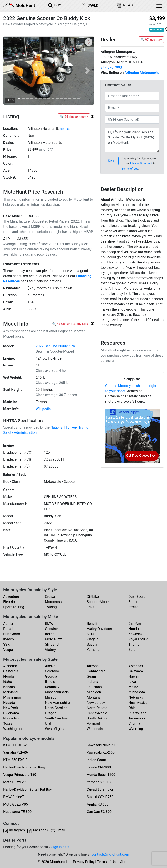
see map (65, 129)
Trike (91, 607)
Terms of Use (130, 169)
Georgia (51, 676)
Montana (94, 697)
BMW (49, 624)
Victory (50, 650)
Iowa (132, 682)
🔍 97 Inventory (151, 40)
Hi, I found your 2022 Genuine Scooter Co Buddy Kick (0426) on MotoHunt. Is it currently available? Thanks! (132, 140)
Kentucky (52, 687)
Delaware (136, 671)
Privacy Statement (141, 163)
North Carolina (56, 708)
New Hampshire (57, 703)
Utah (49, 724)
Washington (12, 729)
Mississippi (12, 697)
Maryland (10, 692)
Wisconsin (95, 729)
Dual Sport (137, 597)
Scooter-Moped (99, 602)
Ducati (8, 629)
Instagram (17, 830)
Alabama (10, 666)
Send (112, 161)
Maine (133, 687)
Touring (51, 607)
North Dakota (97, 708)
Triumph (135, 644)
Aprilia (8, 624)
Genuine (51, 629)
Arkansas (136, 666)
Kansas (9, 687)
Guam (91, 676)
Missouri (52, 697)
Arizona (93, 666)
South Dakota (97, 718)
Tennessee (137, 718)
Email (61, 830)
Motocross (53, 602)
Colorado (52, 671)
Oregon (51, 713)
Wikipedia (43, 409)
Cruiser (51, 597)
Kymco (9, 639)
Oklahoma (11, 713)
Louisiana (94, 687)
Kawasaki (136, 634)
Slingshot (52, 644)
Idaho (8, 682)
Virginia (134, 724)
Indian (50, 634)
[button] (10, 71)
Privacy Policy (84, 862)
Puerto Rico (138, 713)
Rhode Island (13, 718)
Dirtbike (93, 597)
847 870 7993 (111, 67)
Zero (132, 650)
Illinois (50, 682)
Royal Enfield (138, 639)
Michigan (94, 692)
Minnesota (137, 692)
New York (11, 708)
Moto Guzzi (54, 639)
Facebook (41, 830)
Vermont (93, 724)
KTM (90, 634)
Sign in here (60, 847)
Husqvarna (12, 634)
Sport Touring (14, 607)
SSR (6, 644)
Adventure (11, 597)
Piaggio (93, 639)
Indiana (92, 682)
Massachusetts (57, 692)
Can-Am (135, 624)
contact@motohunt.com (110, 854)
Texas (8, 724)
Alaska (50, 666)
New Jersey (96, 703)
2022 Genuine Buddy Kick (55, 346)
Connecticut (96, 671)
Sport (133, 602)
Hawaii (134, 676)
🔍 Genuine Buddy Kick (70, 324)
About (125, 862)
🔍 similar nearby (74, 117)
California (11, 671)
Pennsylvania (97, 713)
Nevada (9, 703)
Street (133, 607)
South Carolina (56, 718)
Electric (9, 602)
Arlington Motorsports (142, 73)
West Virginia (55, 729)
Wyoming (136, 729)
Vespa (8, 650)
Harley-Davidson (99, 629)
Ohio (132, 708)
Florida (9, 676)
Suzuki (92, 644)
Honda (134, 629)
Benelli (92, 624)
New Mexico (138, 703)
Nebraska (136, 697)
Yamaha (93, 650)
